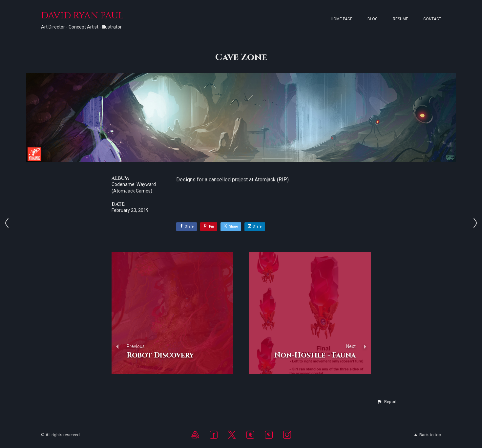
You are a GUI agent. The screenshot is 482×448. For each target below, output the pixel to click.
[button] (387, 402)
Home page (342, 19)
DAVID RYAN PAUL (82, 16)
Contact (432, 19)
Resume (400, 19)
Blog (373, 19)
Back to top (428, 435)
